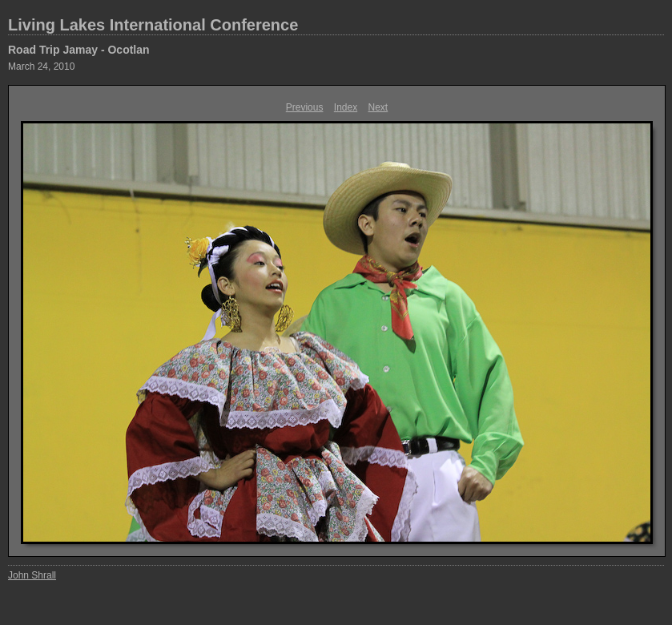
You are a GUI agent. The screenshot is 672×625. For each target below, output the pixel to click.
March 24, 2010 (41, 67)
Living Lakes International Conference (153, 25)
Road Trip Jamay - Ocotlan (79, 50)
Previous (305, 107)
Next (378, 107)
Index (346, 107)
